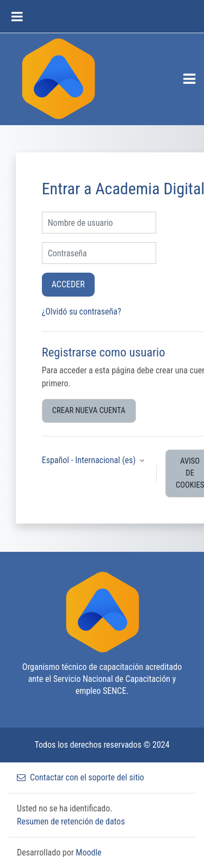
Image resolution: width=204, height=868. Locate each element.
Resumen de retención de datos (71, 821)
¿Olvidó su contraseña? (82, 312)
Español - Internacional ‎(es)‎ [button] (90, 460)
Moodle (88, 852)
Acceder (68, 284)
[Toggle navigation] (189, 79)
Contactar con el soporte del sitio (81, 777)
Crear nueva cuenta (89, 410)
